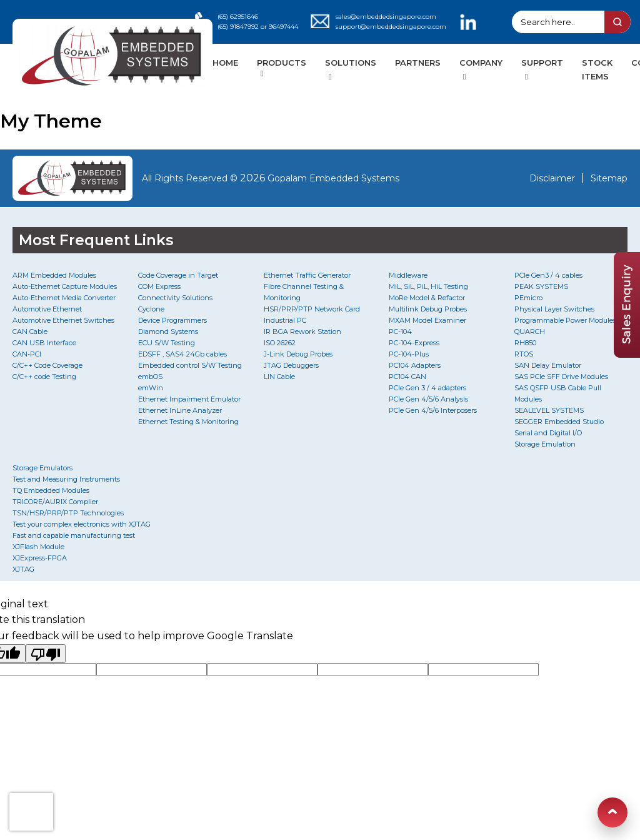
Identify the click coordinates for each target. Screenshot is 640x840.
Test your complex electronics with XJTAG (82, 524)
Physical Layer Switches (554, 309)
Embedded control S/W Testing (190, 365)
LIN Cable (279, 377)
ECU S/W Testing (167, 343)
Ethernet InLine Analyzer (180, 410)
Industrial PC (285, 320)
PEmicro (528, 298)
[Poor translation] (46, 654)
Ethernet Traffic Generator (307, 275)
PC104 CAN (407, 377)
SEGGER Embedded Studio (559, 422)
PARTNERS (418, 63)
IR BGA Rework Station (302, 331)
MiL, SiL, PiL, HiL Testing (428, 286)
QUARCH (530, 331)
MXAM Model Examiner (427, 320)
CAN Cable (30, 331)
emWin (151, 388)
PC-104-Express (414, 343)
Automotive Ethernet (47, 309)
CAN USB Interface (44, 343)
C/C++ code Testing (44, 377)
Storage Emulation (545, 444)
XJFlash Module (38, 547)
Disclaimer (552, 178)
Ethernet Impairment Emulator (189, 399)
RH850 (525, 343)
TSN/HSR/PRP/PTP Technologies (68, 513)
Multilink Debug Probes (428, 309)
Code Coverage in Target (178, 275)
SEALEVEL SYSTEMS (549, 410)
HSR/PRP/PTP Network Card (312, 309)
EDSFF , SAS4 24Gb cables (182, 354)
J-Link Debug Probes (298, 354)
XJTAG (23, 569)
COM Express (159, 286)
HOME (225, 63)
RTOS (524, 354)
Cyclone (151, 309)
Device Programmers (172, 320)
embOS (150, 377)
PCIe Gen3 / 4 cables (548, 275)
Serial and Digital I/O (548, 433)
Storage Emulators (42, 468)
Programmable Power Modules (565, 320)
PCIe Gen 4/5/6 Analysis (428, 399)
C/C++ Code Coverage (47, 365)
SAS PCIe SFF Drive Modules (561, 377)
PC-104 (400, 331)
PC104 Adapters (415, 365)
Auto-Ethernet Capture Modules (65, 286)
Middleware (408, 275)
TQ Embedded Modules (51, 490)
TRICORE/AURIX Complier (55, 502)
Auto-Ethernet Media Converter (64, 298)
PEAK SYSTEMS (541, 286)
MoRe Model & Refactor (427, 298)
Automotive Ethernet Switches (63, 320)
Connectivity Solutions (175, 298)
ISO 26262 (280, 343)
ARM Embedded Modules (54, 275)
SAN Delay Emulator (548, 365)
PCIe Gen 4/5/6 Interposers (433, 410)
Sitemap (609, 178)
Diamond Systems (168, 331)
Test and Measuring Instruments (66, 479)
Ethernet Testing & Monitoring (188, 422)
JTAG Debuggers (291, 365)
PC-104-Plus (409, 354)
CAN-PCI (27, 354)
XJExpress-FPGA (40, 558)
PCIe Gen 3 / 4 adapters (427, 388)
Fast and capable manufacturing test (74, 535)
